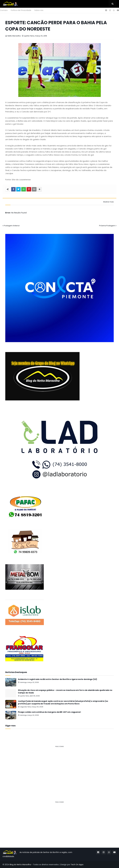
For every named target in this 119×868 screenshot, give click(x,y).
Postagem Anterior (12, 226)
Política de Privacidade (21, 10)
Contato (4, 10)
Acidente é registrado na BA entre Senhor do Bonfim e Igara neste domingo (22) (58, 679)
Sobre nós (39, 10)
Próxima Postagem (107, 226)
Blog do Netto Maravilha (20, 865)
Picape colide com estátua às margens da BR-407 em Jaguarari (49, 712)
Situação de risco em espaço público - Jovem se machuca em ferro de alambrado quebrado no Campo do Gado (65, 692)
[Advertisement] (60, 768)
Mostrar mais (108, 202)
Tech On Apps (77, 865)
